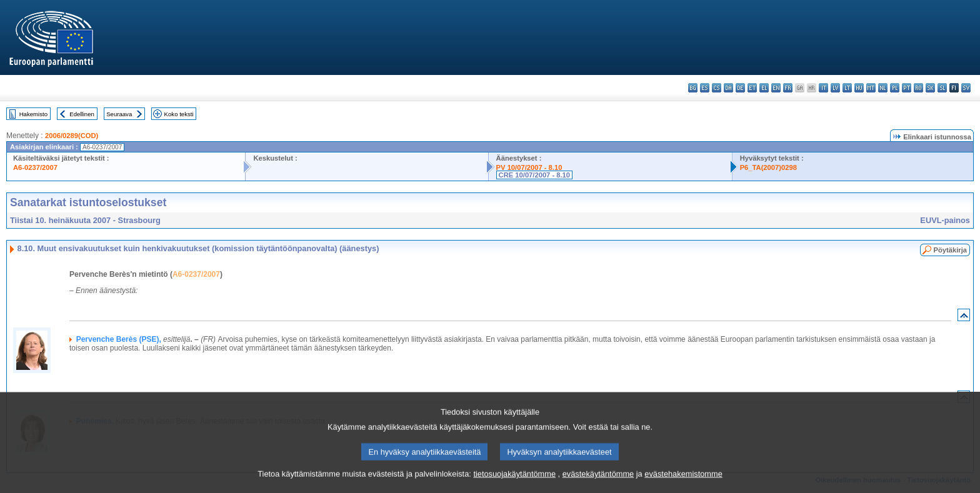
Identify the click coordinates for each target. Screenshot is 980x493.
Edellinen (82, 114)
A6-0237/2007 (35, 167)
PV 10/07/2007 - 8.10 (529, 167)
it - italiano (823, 88)
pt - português (907, 88)
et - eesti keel (752, 88)
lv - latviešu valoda (835, 88)
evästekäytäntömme (598, 484)
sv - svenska (966, 88)
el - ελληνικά (764, 88)
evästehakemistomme (683, 484)
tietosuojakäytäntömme (514, 484)
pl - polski (895, 88)
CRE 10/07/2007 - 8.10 (534, 175)
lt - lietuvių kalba (847, 88)
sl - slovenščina (942, 88)
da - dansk (728, 88)
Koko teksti (179, 114)
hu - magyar (859, 88)
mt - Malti (871, 88)
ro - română (918, 88)
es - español (705, 88)
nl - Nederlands (883, 88)
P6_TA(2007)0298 (768, 167)
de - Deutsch (740, 88)
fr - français (788, 88)
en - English (776, 88)
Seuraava (119, 114)
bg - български (693, 88)
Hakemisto (33, 114)
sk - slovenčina (930, 88)
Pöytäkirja (950, 250)
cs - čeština (717, 88)
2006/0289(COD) (72, 136)
